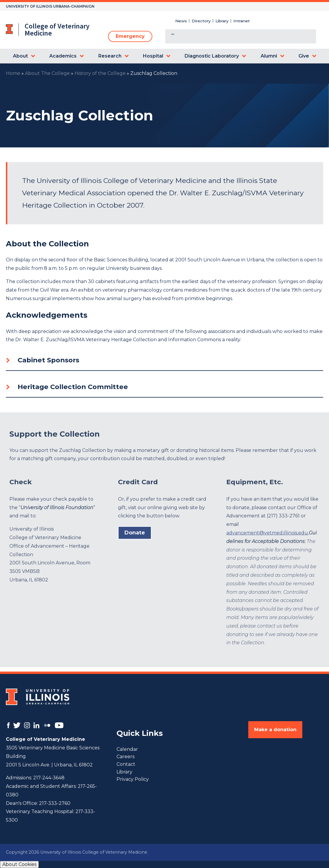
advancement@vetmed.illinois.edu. (268, 533)
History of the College (100, 73)
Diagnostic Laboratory (212, 56)
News (181, 21)
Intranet (242, 21)
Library (222, 21)
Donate (135, 533)
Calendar (127, 749)
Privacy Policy (133, 779)
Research (110, 56)
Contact (126, 764)
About (20, 56)
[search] (234, 37)
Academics (63, 56)
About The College (47, 73)
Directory (201, 21)
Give (304, 56)
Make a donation (275, 730)
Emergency (130, 36)
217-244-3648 (49, 778)
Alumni (269, 56)
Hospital (153, 56)
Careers (125, 757)
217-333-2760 (55, 803)
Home (13, 73)
